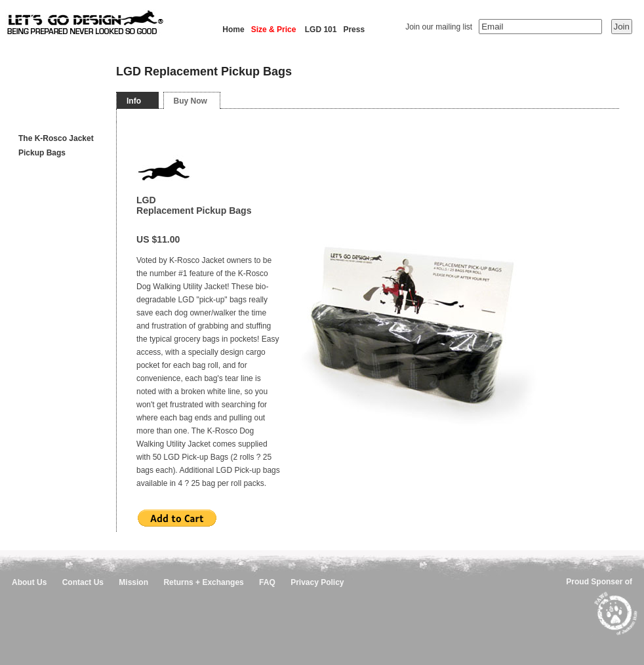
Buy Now (191, 101)
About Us (29, 582)
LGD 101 (321, 30)
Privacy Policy (317, 582)
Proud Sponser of (599, 582)
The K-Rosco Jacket (56, 138)
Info (134, 101)
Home (233, 30)
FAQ (267, 582)
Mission (133, 582)
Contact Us (83, 582)
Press (354, 30)
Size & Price (274, 30)
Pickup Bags (42, 153)
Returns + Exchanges (203, 582)
